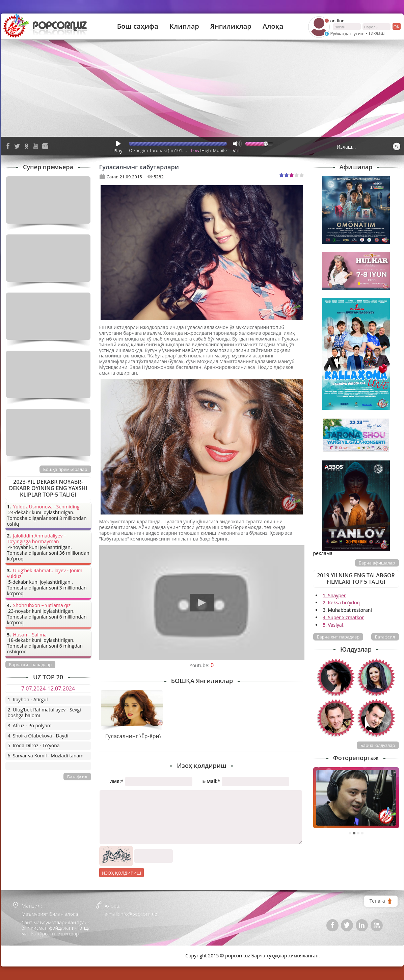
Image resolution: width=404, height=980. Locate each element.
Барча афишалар (377, 563)
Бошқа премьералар (65, 469)
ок (396, 26)
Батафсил (385, 637)
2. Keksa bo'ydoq (341, 602)
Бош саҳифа (138, 26)
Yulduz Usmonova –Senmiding (46, 507)
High (206, 150)
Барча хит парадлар (338, 637)
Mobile (220, 150)
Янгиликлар (231, 26)
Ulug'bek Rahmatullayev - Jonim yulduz (45, 574)
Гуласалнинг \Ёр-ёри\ (133, 736)
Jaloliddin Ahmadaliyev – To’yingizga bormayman (37, 539)
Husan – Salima (30, 635)
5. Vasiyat (333, 625)
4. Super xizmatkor (343, 617)
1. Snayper (334, 595)
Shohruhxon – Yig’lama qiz (42, 606)
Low (195, 150)
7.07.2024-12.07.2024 (48, 688)
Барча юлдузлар (378, 745)
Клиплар (184, 26)
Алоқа (273, 26)
